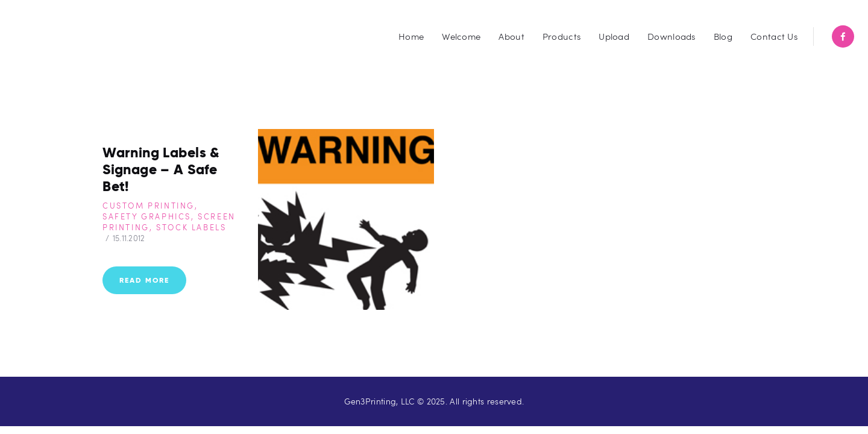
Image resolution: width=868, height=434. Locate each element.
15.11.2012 (129, 239)
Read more (144, 281)
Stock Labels (191, 228)
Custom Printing (149, 207)
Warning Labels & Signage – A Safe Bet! (164, 170)
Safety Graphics (147, 218)
